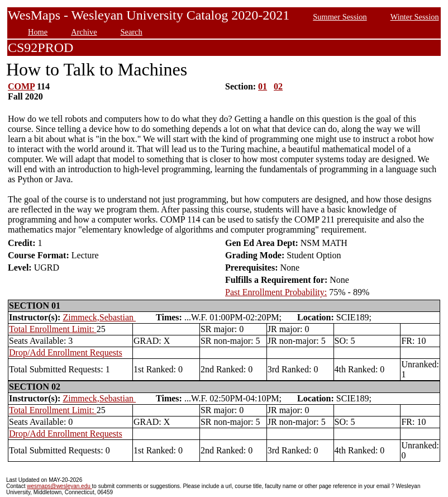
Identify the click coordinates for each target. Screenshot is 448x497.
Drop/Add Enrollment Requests (66, 352)
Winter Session (415, 17)
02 (278, 86)
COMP (21, 86)
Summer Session (340, 17)
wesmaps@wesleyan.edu (59, 486)
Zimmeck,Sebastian (99, 317)
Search (132, 32)
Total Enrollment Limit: (53, 329)
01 (263, 86)
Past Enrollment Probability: (276, 292)
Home (38, 32)
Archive (84, 32)
